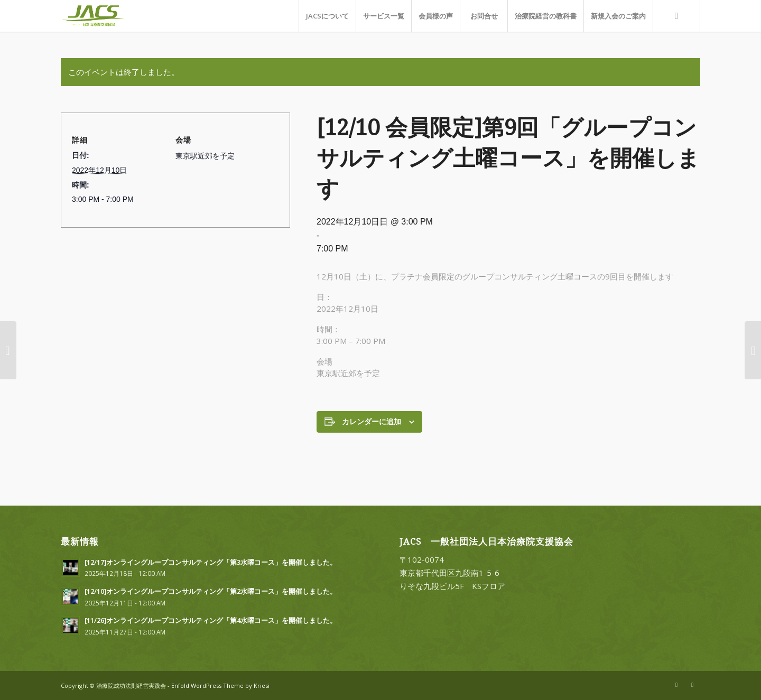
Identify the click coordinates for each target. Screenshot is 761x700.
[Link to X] (676, 685)
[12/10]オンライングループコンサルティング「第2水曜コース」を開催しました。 (211, 591)
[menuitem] (327, 16)
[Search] (676, 16)
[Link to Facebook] (692, 685)
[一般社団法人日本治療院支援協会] (104, 16)
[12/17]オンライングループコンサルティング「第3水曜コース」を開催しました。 (211, 562)
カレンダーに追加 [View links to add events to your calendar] (372, 422)
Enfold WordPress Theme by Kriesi (220, 685)
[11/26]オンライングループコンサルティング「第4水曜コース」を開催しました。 (211, 620)
